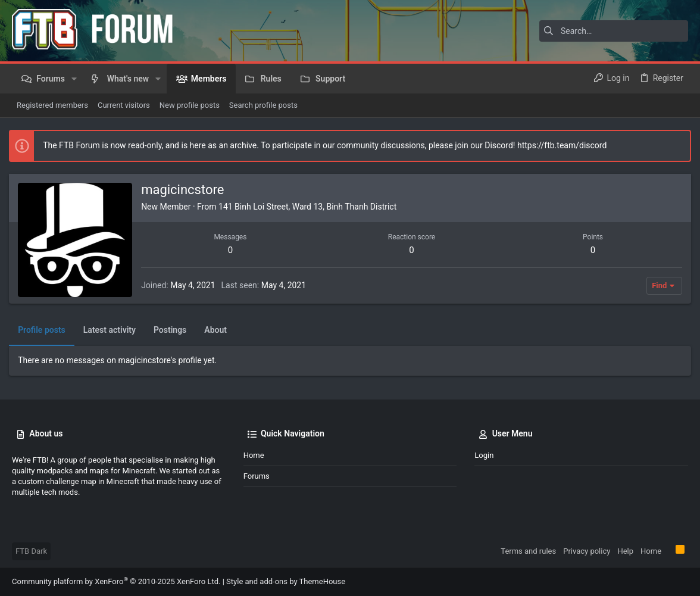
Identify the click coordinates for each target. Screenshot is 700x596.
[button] (74, 79)
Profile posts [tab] (45, 330)
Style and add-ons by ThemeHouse (286, 581)
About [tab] (218, 330)
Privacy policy (587, 551)
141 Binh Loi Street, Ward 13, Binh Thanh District (310, 207)
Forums (257, 476)
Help (625, 551)
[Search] (614, 31)
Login (484, 455)
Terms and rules (528, 551)
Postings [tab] (173, 330)
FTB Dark (31, 551)
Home (254, 455)
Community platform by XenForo (116, 581)
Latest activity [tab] (112, 330)
